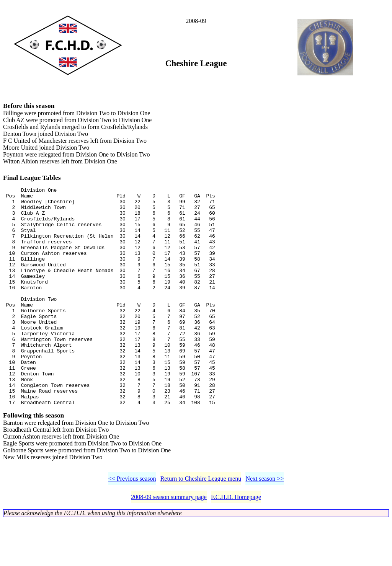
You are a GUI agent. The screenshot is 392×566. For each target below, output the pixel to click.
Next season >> (265, 524)
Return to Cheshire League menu (201, 524)
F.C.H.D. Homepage (236, 543)
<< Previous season (132, 524)
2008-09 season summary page (169, 543)
